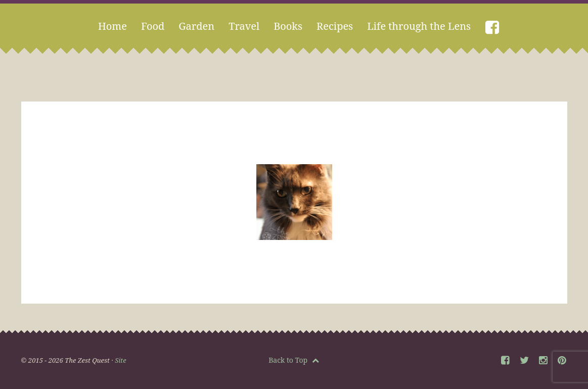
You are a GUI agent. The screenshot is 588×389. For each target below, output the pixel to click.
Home (112, 26)
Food (153, 26)
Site (120, 360)
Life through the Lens (419, 26)
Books (288, 26)
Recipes (335, 26)
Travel (244, 26)
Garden (196, 26)
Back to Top (294, 360)
